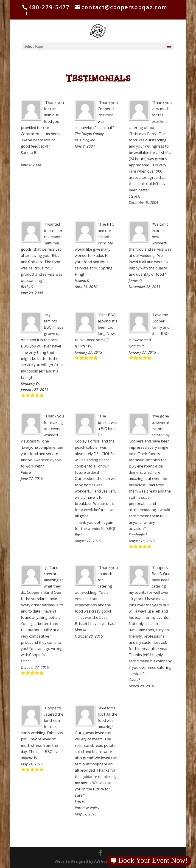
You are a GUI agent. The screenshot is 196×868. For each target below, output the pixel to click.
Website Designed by (98, 861)
